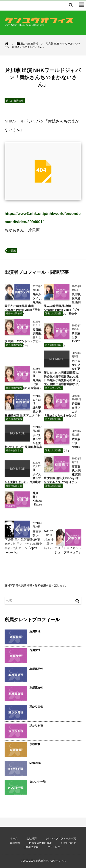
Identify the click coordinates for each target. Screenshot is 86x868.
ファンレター (55, 847)
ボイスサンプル (53, 390)
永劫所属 (35, 744)
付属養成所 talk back (40, 843)
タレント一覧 (38, 782)
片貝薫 (12, 251)
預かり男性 (36, 707)
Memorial (35, 763)
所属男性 (35, 631)
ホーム (14, 838)
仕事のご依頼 (31, 847)
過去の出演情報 (15, 101)
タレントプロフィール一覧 (61, 838)
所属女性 (11, 508)
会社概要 (32, 838)
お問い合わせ (69, 843)
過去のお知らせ (14, 453)
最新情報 (15, 843)
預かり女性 (36, 725)
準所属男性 (36, 669)
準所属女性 (36, 688)
